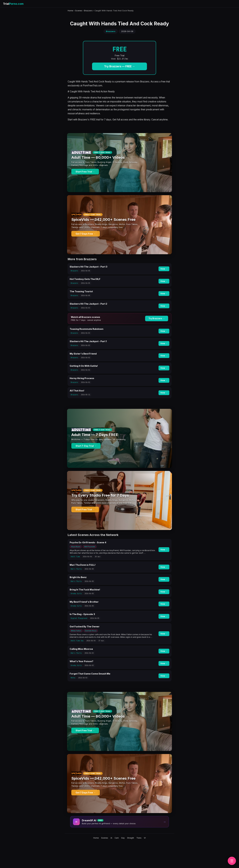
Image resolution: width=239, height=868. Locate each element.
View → (164, 269)
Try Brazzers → (157, 318)
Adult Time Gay (77, 641)
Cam (117, 838)
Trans (139, 838)
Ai (111, 838)
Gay (123, 838)
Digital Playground (79, 618)
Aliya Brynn (76, 547)
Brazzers (88, 11)
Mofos (73, 678)
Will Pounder (90, 547)
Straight (131, 838)
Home (70, 11)
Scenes (79, 11)
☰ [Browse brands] (232, 861)
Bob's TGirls (76, 569)
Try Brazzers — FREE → (120, 66)
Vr (145, 838)
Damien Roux (91, 631)
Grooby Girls (76, 594)
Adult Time (75, 557)
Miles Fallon (76, 631)
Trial (13, 4)
